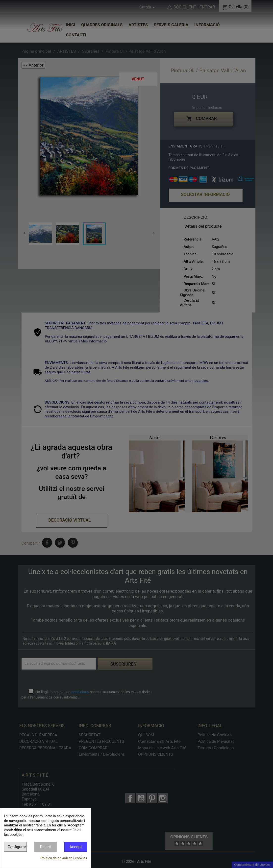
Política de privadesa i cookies (64, 858)
